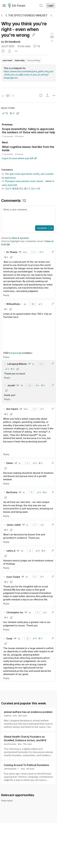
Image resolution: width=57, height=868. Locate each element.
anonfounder (10, 744)
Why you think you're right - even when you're (24, 29)
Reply (6, 295)
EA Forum (17, 6)
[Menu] (4, 6)
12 (37, 46)
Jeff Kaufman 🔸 (12, 769)
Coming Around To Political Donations (26, 765)
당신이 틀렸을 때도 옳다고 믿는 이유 (21, 188)
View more (7, 801)
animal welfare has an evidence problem (28, 712)
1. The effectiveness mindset (27, 15)
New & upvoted (20, 238)
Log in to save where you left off (19, 158)
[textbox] (28, 215)
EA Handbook (13, 42)
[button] (5, 113)
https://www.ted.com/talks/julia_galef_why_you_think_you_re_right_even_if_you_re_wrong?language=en (28, 75)
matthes (8, 716)
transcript (16, 353)
